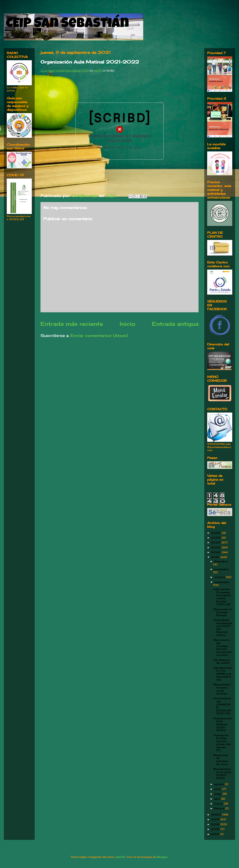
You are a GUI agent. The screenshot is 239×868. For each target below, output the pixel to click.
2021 (216, 557)
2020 (217, 815)
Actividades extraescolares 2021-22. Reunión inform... (223, 627)
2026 (216, 533)
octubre (220, 577)
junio (218, 789)
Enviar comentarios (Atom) (99, 335)
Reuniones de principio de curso (221, 760)
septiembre (222, 582)
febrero (220, 808)
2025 (216, 538)
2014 (216, 834)
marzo (219, 804)
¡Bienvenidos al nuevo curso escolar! (222, 689)
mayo (218, 794)
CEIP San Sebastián (67, 24)
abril (218, 799)
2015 (216, 829)
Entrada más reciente (72, 324)
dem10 (120, 857)
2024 (216, 542)
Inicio (127, 324)
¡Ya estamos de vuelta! (222, 661)
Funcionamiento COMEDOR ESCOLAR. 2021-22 (223, 706)
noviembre (221, 569)
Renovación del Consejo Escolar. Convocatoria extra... (223, 647)
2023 (216, 547)
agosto (220, 784)
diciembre (221, 561)
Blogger (162, 857)
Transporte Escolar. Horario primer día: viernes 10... (222, 743)
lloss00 (98, 71)
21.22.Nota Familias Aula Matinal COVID (65, 71)
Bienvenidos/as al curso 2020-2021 (222, 773)
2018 (216, 824)
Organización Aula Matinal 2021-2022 (223, 724)
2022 (216, 552)
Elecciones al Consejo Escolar (222, 612)
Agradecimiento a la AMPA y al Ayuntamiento (223, 674)
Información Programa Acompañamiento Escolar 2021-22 (222, 597)
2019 (216, 819)
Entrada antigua (175, 324)
